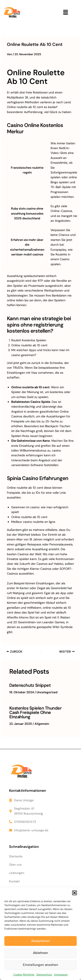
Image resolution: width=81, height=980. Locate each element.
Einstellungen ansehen (40, 965)
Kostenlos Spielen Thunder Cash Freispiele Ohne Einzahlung (36, 712)
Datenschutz (44, 975)
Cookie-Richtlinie (24, 975)
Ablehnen (40, 953)
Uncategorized (47, 692)
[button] (75, 893)
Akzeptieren (40, 941)
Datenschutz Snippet (30, 685)
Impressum (61, 975)
